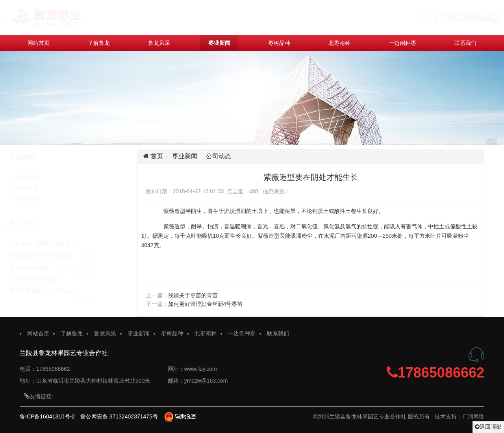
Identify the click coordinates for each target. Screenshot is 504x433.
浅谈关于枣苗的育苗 (195, 295)
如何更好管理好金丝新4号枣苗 (207, 304)
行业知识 (45, 199)
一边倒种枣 (402, 43)
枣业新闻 (219, 43)
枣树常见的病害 (46, 267)
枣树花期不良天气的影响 (57, 255)
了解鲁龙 (99, 43)
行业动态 (45, 188)
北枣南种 (339, 43)
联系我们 (465, 43)
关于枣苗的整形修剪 (51, 279)
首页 (157, 156)
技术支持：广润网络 (460, 416)
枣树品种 (279, 43)
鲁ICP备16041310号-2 (47, 416)
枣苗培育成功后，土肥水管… (62, 291)
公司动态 (45, 178)
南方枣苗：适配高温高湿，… (62, 244)
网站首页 (39, 43)
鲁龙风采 (159, 43)
